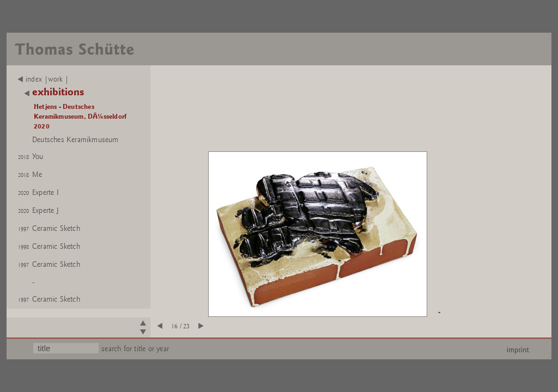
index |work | (43, 79)
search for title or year (135, 349)
